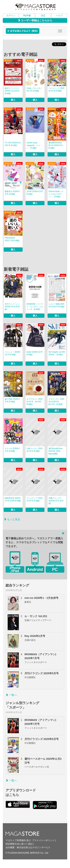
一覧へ (11, 695)
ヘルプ (59, 15)
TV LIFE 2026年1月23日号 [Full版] (13, 144)
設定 (43, 15)
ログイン (11, 15)
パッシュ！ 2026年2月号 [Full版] (13, 353)
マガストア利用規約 (16, 840)
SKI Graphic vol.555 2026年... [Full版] (57, 353)
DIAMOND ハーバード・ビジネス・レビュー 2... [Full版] (35, 307)
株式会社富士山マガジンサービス (34, 847)
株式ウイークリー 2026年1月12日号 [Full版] (12, 91)
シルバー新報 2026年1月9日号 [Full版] (57, 305)
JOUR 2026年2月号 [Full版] (35, 193)
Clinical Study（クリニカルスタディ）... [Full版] (56, 194)
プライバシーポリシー (43, 840)
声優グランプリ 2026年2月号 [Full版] (56, 501)
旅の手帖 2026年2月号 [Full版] (12, 400)
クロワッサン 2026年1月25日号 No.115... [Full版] (56, 402)
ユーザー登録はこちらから (35, 20)
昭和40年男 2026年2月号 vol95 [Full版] (13, 499)
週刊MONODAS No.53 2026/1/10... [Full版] (56, 145)
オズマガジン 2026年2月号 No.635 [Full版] (34, 402)
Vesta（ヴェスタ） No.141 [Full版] (34, 90)
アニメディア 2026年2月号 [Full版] (34, 499)
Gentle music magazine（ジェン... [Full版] (33, 145)
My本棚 (27, 15)
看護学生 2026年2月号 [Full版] (12, 193)
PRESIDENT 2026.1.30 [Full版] (12, 239)
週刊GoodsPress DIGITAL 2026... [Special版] (56, 451)
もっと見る (12, 519)
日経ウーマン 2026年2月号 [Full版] (34, 450)
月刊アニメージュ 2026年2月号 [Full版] (12, 307)
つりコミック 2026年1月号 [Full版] (56, 90)
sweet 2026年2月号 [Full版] (35, 353)
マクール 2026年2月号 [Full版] (12, 450)
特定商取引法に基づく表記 (19, 844)
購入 (13, 100)
